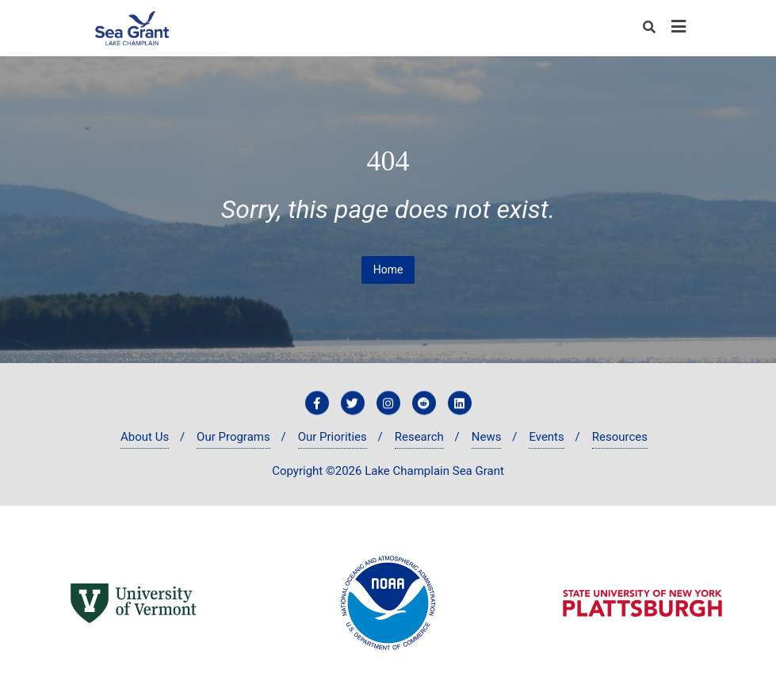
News (487, 437)
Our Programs (233, 437)
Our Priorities (333, 437)
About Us (145, 437)
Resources (620, 437)
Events (546, 437)
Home (388, 270)
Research (419, 437)
